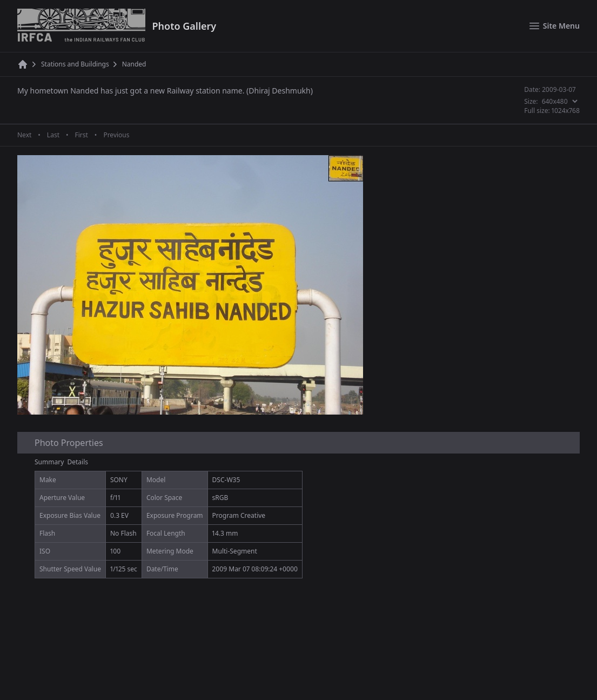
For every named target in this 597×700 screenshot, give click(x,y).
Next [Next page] (24, 135)
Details (78, 462)
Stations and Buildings (75, 64)
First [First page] (81, 135)
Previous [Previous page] (116, 135)
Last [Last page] (53, 135)
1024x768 (566, 111)
